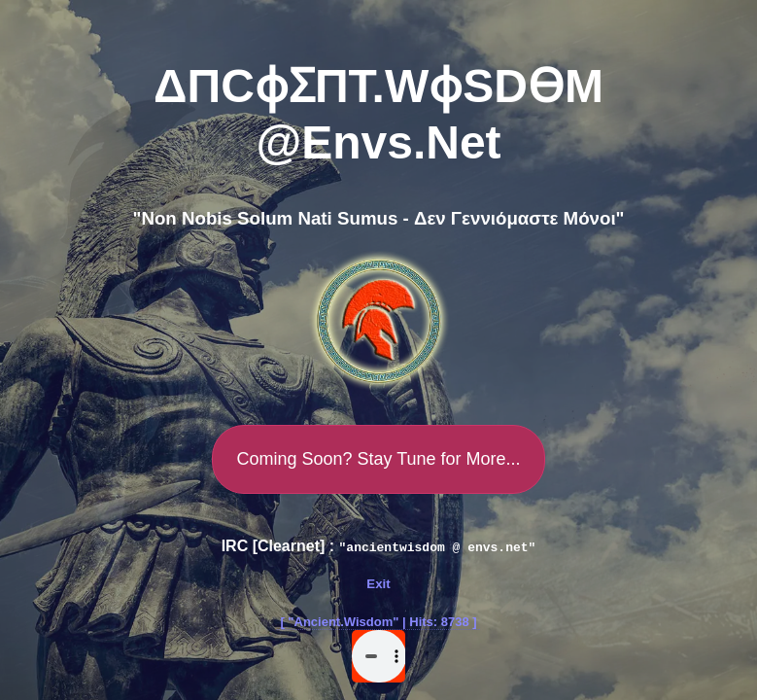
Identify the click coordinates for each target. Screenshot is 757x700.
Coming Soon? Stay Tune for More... (378, 459)
